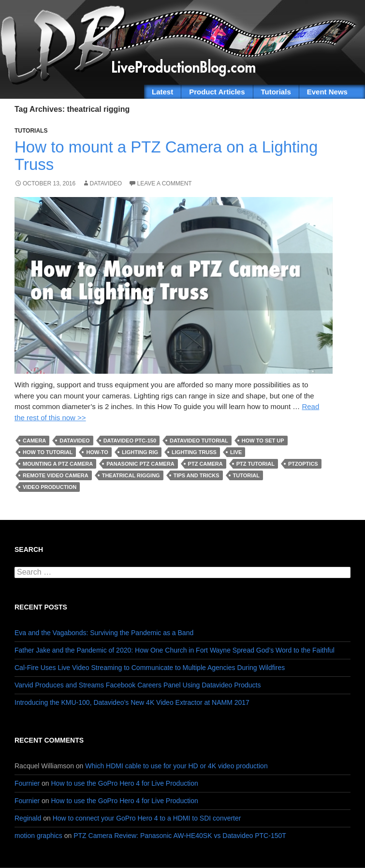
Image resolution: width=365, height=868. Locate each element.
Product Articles (217, 92)
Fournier (27, 783)
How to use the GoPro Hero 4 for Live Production (125, 783)
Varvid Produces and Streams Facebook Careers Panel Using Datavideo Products (138, 685)
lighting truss (194, 452)
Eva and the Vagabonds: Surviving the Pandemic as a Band (104, 633)
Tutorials (276, 92)
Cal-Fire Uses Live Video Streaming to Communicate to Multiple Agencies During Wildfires (150, 668)
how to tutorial (48, 452)
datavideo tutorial (199, 441)
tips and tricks (197, 475)
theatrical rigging (131, 475)
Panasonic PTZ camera (140, 464)
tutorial (246, 475)
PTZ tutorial (255, 464)
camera (34, 441)
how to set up (263, 441)
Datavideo (106, 183)
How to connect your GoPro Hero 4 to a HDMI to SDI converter (147, 818)
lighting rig (140, 452)
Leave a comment (165, 183)
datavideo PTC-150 (130, 441)
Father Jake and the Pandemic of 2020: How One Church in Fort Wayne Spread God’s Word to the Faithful (175, 650)
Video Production (50, 487)
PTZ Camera (205, 464)
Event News (327, 92)
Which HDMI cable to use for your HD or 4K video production (176, 766)
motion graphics (38, 836)
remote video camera (56, 475)
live (236, 452)
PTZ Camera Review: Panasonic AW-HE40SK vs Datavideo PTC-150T (180, 836)
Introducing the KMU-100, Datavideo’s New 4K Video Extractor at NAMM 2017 (132, 702)
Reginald (28, 818)
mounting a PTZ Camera (58, 464)
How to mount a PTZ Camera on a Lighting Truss (166, 156)
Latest (162, 92)
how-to (97, 452)
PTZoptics (303, 464)
